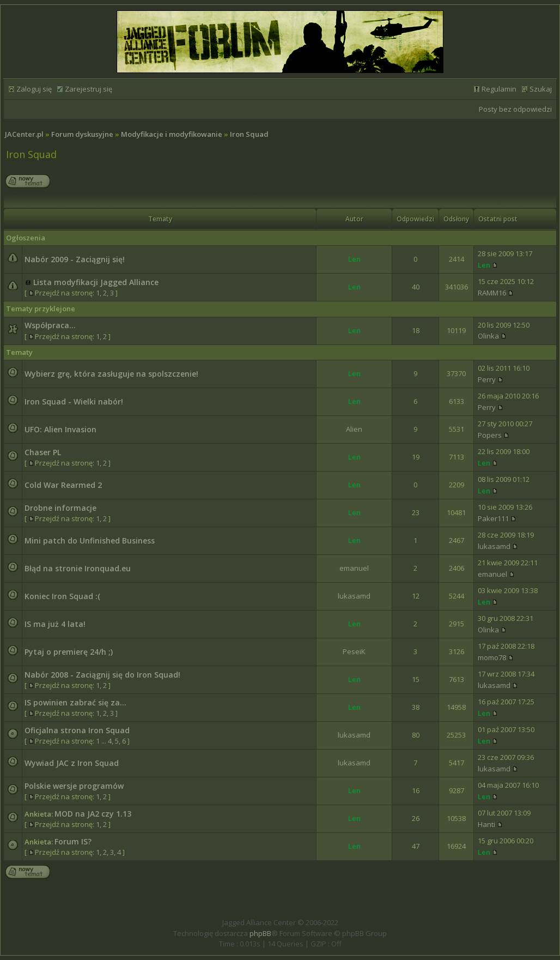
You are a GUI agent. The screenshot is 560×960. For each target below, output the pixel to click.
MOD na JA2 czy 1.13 (93, 814)
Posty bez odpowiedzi (515, 109)
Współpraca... (50, 325)
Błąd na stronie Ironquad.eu (78, 568)
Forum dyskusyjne (82, 134)
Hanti (486, 824)
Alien (354, 429)
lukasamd (494, 546)
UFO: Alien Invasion (60, 429)
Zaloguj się (34, 89)
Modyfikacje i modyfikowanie (172, 134)
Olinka (488, 336)
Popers (490, 435)
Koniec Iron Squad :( (62, 596)
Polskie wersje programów (74, 786)
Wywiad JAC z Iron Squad (72, 763)
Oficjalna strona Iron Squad (77, 730)
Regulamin (499, 89)
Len (354, 259)
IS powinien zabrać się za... (75, 702)
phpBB (260, 933)
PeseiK (354, 651)
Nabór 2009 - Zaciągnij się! (75, 259)
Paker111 (493, 518)
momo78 (492, 657)
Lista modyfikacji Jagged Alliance (96, 282)
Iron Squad (249, 134)
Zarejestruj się (89, 89)
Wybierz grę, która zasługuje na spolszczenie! (111, 374)
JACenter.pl (24, 134)
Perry (487, 379)
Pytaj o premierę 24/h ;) (69, 652)
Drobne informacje (60, 508)
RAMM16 (492, 293)
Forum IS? (73, 841)
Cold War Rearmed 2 (63, 485)
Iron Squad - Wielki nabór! (74, 401)
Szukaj (541, 89)
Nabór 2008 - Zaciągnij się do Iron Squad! (102, 675)
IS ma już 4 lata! (55, 624)
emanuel (354, 568)
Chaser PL (43, 452)
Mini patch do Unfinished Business (90, 541)
